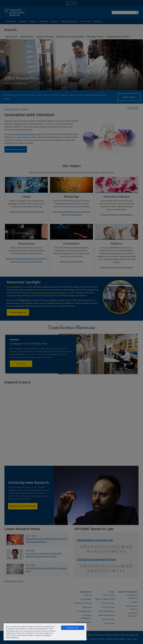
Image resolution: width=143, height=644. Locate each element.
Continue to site (73, 628)
